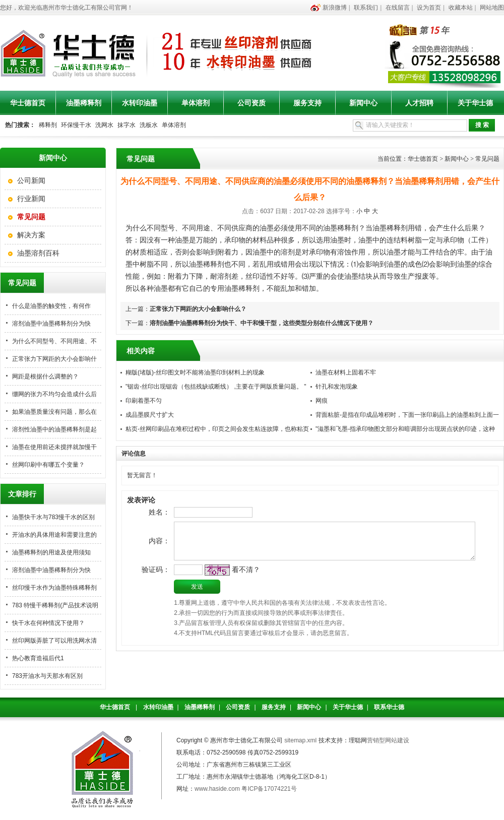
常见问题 (487, 159)
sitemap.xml (300, 740)
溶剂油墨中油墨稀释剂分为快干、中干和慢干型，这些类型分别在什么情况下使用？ (262, 323)
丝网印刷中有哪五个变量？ (48, 465)
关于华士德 (475, 103)
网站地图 (492, 8)
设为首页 (429, 8)
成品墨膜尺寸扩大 (150, 415)
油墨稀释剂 (84, 103)
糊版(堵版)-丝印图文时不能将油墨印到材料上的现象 (195, 372)
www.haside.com (217, 789)
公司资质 (251, 103)
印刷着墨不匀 (144, 401)
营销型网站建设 (388, 740)
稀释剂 (48, 125)
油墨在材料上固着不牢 (346, 372)
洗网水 (104, 125)
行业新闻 (31, 199)
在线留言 (398, 8)
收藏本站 (461, 8)
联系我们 (366, 8)
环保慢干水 (76, 125)
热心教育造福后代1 (38, 658)
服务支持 (307, 103)
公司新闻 (31, 180)
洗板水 (149, 125)
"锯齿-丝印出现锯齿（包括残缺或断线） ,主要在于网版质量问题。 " (216, 387)
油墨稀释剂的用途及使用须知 (51, 552)
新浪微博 (335, 8)
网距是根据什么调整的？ (45, 376)
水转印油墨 (140, 103)
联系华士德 (389, 707)
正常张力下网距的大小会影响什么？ (198, 309)
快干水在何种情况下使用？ (48, 623)
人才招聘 (419, 103)
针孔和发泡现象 (337, 387)
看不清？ (230, 581)
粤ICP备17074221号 (269, 789)
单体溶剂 (196, 103)
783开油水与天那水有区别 (47, 676)
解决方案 (31, 235)
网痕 (322, 401)
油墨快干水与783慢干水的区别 (53, 517)
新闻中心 (363, 103)
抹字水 (127, 125)
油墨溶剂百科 (38, 253)
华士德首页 (28, 103)
